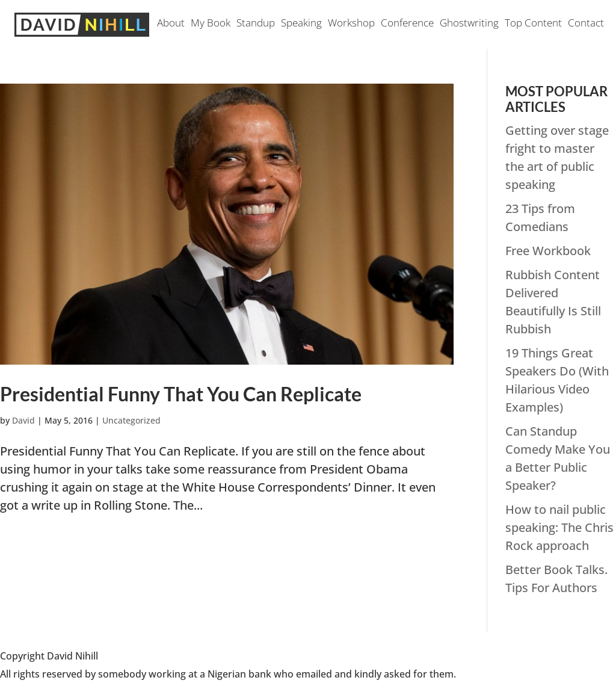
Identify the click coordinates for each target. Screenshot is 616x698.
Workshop (351, 24)
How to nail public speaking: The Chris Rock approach (559, 527)
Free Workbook (548, 251)
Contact (586, 24)
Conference (407, 24)
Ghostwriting (469, 24)
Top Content (533, 24)
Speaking (301, 24)
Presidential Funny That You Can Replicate (181, 394)
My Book (211, 24)
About (171, 24)
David (23, 420)
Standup (256, 24)
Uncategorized (131, 420)
